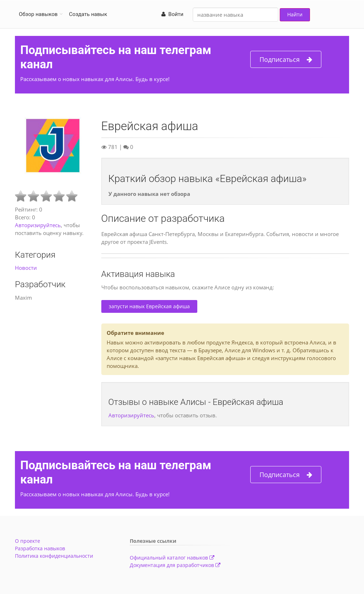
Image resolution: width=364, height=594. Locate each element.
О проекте (28, 541)
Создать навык (88, 14)
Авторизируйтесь (38, 225)
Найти (295, 14)
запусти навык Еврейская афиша (149, 306)
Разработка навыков (40, 548)
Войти (172, 14)
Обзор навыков (38, 14)
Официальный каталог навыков (172, 558)
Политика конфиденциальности (54, 556)
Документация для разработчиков (175, 565)
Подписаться (286, 60)
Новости (26, 268)
